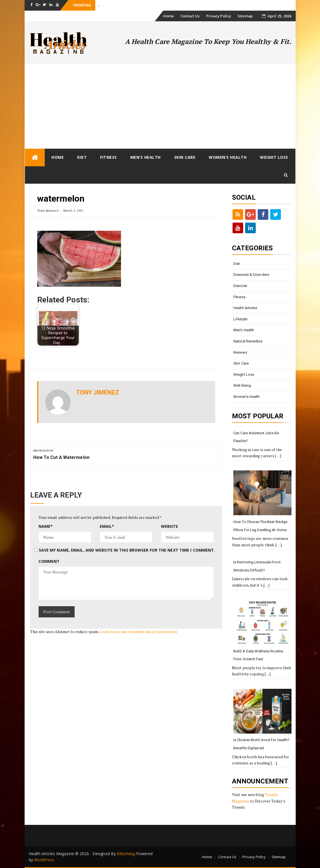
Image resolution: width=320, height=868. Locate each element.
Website (170, 526)
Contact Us (190, 16)
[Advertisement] (160, 106)
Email (107, 526)
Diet (82, 157)
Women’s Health (228, 157)
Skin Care (185, 157)
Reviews (240, 352)
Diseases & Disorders (251, 275)
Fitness (108, 157)
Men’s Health (145, 157)
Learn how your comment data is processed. (138, 632)
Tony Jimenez (48, 210)
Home (169, 16)
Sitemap (245, 16)
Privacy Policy (219, 16)
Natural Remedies (248, 341)
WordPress (44, 860)
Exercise (240, 286)
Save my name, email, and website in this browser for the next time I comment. (127, 550)
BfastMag (126, 854)
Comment (49, 561)
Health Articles (245, 308)
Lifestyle (240, 319)
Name (46, 526)
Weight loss (274, 157)
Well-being (242, 385)
